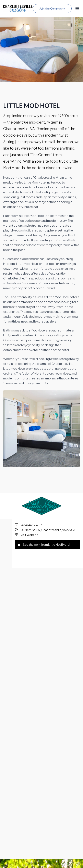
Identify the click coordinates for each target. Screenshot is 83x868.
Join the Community (52, 8)
